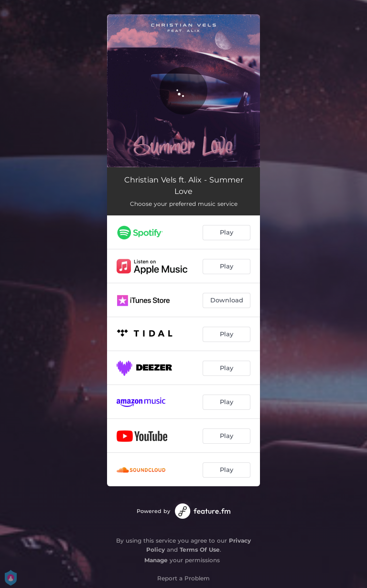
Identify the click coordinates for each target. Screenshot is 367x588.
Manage (156, 560)
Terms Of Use (200, 550)
